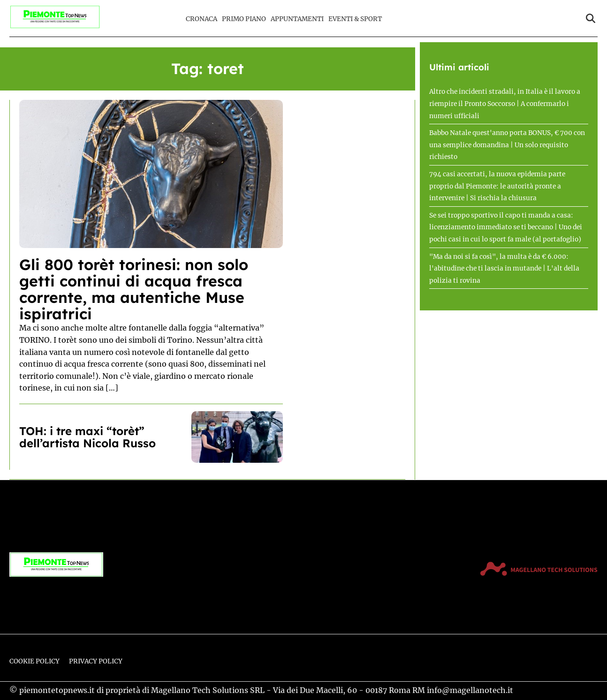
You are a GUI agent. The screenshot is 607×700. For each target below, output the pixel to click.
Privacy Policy (96, 661)
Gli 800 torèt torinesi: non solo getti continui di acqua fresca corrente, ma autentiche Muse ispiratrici (134, 289)
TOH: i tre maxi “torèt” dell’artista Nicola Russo (87, 437)
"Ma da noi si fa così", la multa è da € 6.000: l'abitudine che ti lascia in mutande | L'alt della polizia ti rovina (504, 269)
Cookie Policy (34, 661)
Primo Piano (244, 19)
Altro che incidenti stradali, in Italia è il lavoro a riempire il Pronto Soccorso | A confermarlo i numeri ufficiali (505, 104)
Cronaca (201, 19)
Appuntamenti (297, 19)
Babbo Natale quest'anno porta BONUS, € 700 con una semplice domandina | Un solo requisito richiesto (507, 145)
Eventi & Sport (355, 19)
